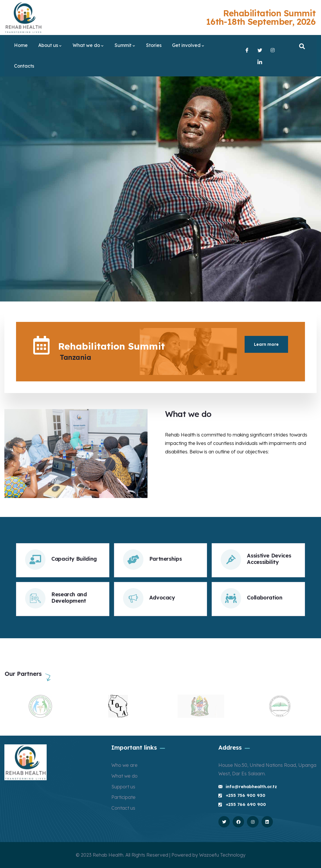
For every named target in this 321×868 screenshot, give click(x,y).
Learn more (266, 344)
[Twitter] (260, 50)
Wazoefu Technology (222, 855)
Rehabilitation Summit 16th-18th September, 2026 (261, 17)
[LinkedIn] (260, 62)
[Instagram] (273, 50)
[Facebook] (248, 50)
